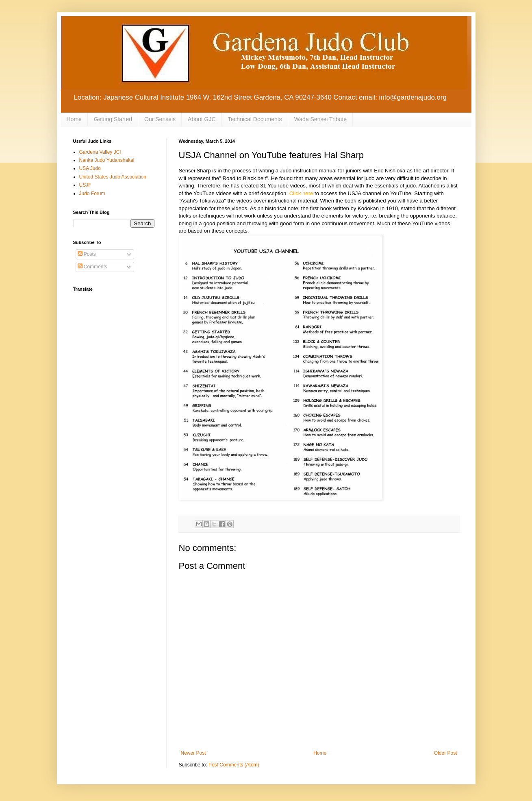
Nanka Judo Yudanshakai (107, 160)
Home (74, 119)
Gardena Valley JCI (100, 152)
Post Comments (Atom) (234, 765)
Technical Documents (255, 119)
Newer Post (193, 753)
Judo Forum (92, 194)
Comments (92, 267)
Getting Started (113, 119)
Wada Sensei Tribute (320, 119)
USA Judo (90, 168)
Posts (87, 254)
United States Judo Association (113, 177)
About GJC (202, 119)
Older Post (446, 753)
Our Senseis (160, 119)
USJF (85, 185)
